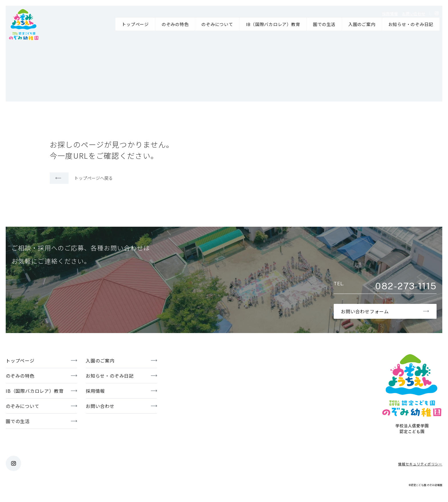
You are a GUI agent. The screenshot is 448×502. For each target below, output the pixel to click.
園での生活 (324, 24)
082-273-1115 (406, 286)
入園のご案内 (362, 24)
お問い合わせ (414, 14)
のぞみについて (217, 24)
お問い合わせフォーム (365, 311)
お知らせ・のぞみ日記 (411, 24)
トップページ (135, 24)
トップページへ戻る (94, 178)
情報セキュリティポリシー (420, 464)
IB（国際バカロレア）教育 (273, 24)
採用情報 (390, 14)
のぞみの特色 (175, 24)
